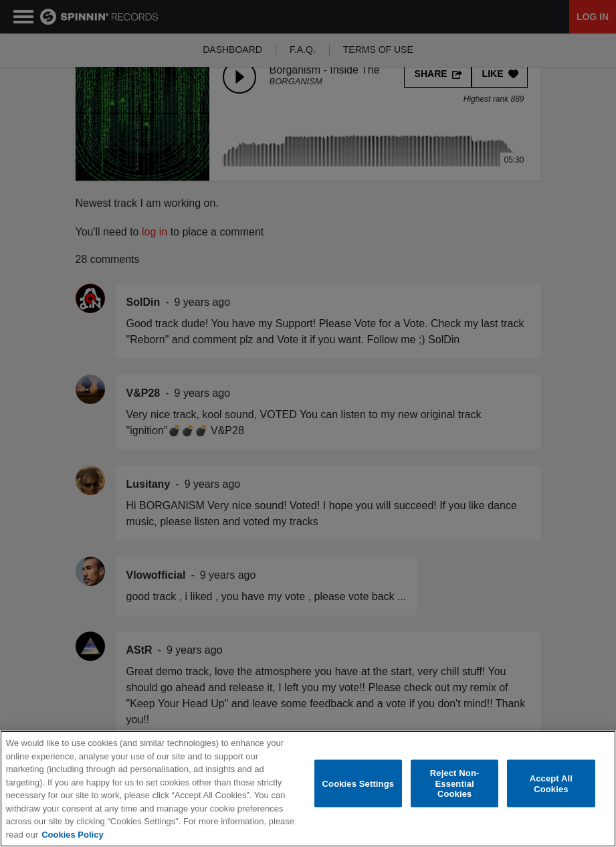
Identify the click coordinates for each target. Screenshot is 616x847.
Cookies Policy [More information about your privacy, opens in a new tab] (72, 835)
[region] (308, 789)
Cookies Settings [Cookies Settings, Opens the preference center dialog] (358, 783)
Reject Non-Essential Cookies (455, 783)
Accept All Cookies (551, 784)
